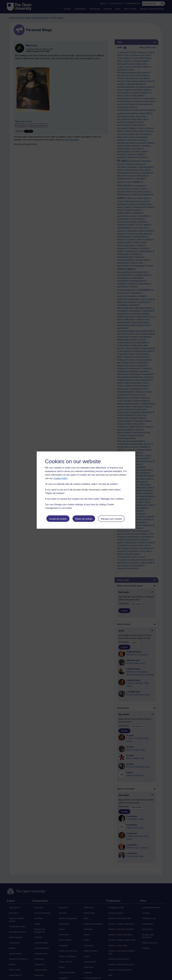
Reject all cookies (84, 519)
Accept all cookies (58, 519)
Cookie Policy (60, 478)
